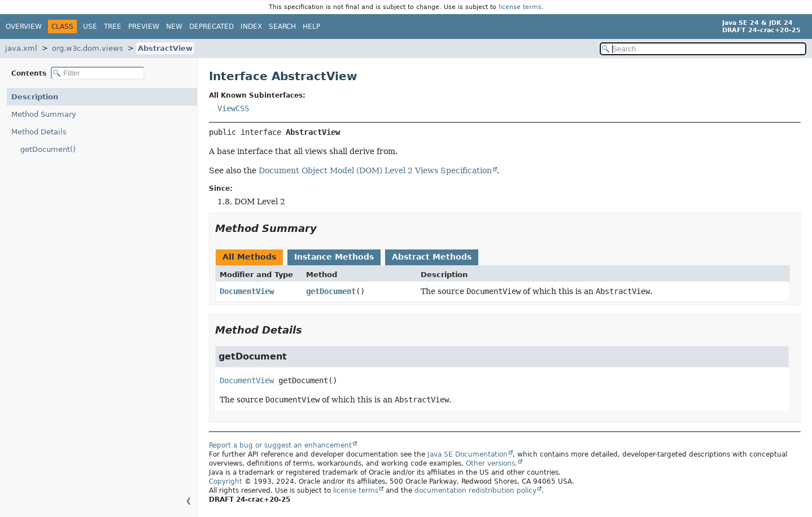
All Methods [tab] (249, 257)
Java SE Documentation (468, 454)
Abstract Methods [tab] (432, 257)
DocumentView (247, 291)
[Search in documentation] (703, 49)
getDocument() (48, 149)
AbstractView (165, 48)
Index (251, 27)
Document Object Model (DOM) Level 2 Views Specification (375, 170)
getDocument (331, 291)
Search (282, 27)
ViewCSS (233, 108)
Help (311, 27)
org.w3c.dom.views (88, 48)
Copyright (226, 481)
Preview (144, 27)
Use (90, 27)
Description (35, 97)
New (174, 27)
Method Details (39, 132)
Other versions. (492, 463)
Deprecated (211, 27)
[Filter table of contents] (98, 73)
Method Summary (44, 114)
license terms (520, 7)
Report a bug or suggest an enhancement (280, 445)
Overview (24, 27)
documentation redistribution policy (475, 490)
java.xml (21, 48)
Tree (113, 27)
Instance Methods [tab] (334, 257)
